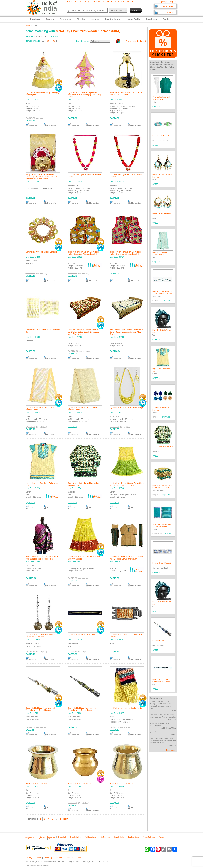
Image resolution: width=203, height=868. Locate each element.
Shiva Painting (119, 837)
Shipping (48, 858)
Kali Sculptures (90, 837)
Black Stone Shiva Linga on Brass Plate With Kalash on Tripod (126, 94)
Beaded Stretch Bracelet (161, 563)
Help (109, 2)
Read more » (171, 750)
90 (54, 41)
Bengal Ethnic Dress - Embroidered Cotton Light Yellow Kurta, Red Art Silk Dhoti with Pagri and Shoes (41, 177)
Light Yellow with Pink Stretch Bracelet (41, 252)
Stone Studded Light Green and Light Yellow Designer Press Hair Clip (41, 709)
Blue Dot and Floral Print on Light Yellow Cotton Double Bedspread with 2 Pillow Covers (126, 332)
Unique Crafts (133, 19)
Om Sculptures (134, 837)
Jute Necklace (105, 837)
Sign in (173, 2)
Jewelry (95, 19)
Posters (50, 19)
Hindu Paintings (75, 837)
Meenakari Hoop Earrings (162, 213)
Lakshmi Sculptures (48, 837)
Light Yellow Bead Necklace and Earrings (127, 408)
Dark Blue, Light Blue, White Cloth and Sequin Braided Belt (161, 682)
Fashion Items (112, 19)
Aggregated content (30, 838)
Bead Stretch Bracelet (161, 136)
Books (166, 19)
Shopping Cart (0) (168, 6)
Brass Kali (62, 837)
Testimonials (98, 2)
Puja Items (151, 19)
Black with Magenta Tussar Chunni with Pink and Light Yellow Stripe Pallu (42, 558)
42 (60, 819)
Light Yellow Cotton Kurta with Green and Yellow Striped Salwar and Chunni (127, 558)
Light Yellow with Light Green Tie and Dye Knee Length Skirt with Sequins (127, 484)
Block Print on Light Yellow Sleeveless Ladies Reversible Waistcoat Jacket (83, 253)
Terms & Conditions (124, 2)
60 (48, 41)
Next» (66, 819)
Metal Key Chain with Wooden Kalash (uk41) (88, 31)
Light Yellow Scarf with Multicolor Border (126, 708)
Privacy (29, 858)
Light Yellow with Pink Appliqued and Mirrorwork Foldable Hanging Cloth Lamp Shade (84, 95)
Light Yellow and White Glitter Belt (81, 635)
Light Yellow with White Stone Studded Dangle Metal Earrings (41, 636)
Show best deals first (136, 41)
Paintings (35, 19)
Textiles (81, 19)
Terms (38, 858)
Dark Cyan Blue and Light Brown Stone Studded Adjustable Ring (162, 488)
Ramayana (53, 839)
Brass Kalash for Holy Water (37, 784)
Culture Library (82, 2)
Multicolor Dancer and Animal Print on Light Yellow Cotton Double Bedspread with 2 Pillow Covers (83, 332)
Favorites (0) (170, 12)
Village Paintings (149, 837)
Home (69, 2)
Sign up (163, 2)
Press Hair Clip (158, 641)
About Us (69, 858)
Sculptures (66, 19)
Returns (58, 858)
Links (79, 858)
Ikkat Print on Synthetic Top (163, 446)
